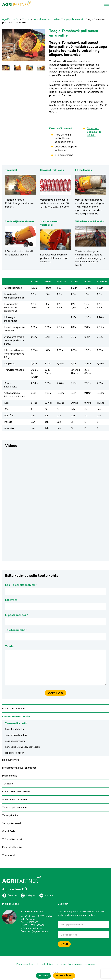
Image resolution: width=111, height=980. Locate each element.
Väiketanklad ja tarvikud (15, 799)
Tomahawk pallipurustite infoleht (94, 132)
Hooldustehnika (11, 760)
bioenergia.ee (75, 964)
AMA (56, 973)
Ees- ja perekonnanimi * (55, 589)
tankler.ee (61, 964)
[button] (6, 68)
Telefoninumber (55, 634)
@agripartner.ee (40, 931)
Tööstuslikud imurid (13, 839)
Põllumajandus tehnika (14, 708)
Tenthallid (8, 784)
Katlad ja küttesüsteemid (16, 792)
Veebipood (8, 855)
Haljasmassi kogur (14, 753)
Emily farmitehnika (14, 729)
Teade (55, 665)
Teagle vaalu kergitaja (16, 735)
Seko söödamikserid (15, 741)
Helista (43, 976)
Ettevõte (55, 604)
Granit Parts (9, 831)
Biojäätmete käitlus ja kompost (19, 768)
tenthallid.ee (47, 964)
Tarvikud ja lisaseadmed (15, 807)
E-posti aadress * (55, 619)
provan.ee (90, 964)
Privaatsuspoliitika (25, 964)
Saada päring (64, 976)
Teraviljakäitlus (10, 815)
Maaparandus (10, 776)
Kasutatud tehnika (12, 847)
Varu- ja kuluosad (11, 823)
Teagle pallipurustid (16, 723)
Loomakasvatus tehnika (16, 716)
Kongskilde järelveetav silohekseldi (23, 747)
